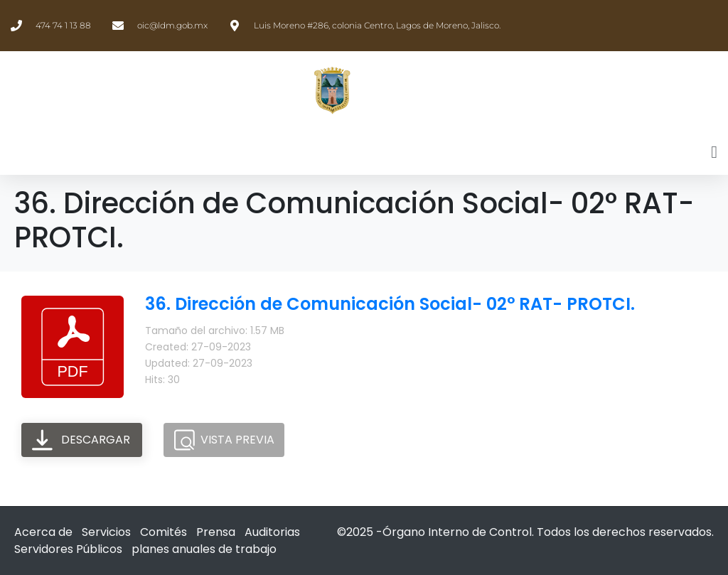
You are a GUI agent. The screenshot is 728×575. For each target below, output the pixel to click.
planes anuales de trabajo (204, 549)
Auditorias (272, 532)
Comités (164, 532)
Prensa (216, 532)
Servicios (106, 532)
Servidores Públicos (68, 549)
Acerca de (43, 532)
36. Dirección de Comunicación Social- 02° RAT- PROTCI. (390, 304)
